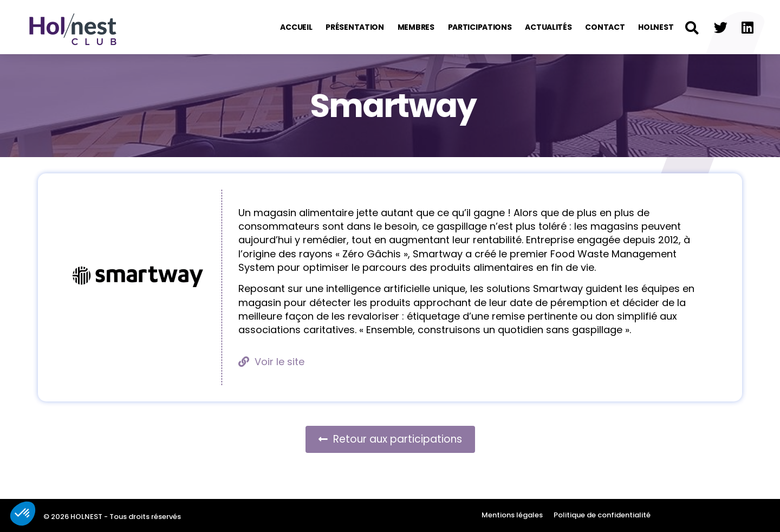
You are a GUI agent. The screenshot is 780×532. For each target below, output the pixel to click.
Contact (605, 27)
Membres (416, 27)
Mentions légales (512, 515)
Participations (480, 27)
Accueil (296, 27)
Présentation (355, 27)
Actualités (548, 27)
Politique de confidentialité (602, 515)
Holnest (656, 27)
